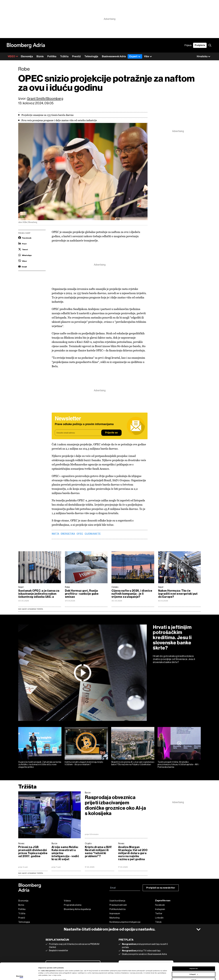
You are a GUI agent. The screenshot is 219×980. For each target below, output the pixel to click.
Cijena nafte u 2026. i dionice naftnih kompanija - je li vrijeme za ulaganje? (132, 594)
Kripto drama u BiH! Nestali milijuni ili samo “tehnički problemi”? (98, 852)
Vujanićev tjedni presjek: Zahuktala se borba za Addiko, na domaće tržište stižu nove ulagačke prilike (40, 765)
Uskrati (194, 963)
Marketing (115, 918)
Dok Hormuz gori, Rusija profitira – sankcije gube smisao (82, 594)
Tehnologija (91, 56)
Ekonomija (27, 56)
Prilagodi (194, 957)
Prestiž (76, 56)
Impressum (115, 913)
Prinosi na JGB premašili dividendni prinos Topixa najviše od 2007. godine (33, 852)
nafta (55, 534)
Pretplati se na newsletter (161, 888)
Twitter (159, 913)
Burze (88, 793)
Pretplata (200, 45)
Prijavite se (111, 433)
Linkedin (159, 918)
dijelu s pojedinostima (48, 971)
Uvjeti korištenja (117, 901)
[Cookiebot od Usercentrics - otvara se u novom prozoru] (20, 975)
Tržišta (64, 56)
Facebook (160, 905)
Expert (135, 56)
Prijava (188, 45)
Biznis (40, 56)
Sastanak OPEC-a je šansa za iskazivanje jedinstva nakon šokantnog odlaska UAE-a (39, 594)
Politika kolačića (117, 909)
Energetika (68, 534)
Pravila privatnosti (118, 905)
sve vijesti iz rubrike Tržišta (31, 873)
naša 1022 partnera (48, 954)
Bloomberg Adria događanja (77, 909)
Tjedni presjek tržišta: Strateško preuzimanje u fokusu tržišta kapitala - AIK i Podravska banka (178, 765)
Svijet (21, 587)
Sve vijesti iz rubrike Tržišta (31, 609)
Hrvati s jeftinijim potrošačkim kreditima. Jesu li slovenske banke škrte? (172, 637)
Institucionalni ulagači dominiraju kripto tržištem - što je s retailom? (84, 763)
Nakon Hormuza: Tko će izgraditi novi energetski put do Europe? (178, 594)
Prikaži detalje (43, 975)
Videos (67, 901)
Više (148, 57)
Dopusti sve (194, 952)
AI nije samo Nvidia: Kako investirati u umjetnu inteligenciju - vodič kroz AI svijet (65, 853)
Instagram (160, 909)
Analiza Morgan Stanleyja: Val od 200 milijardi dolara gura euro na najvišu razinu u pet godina (133, 853)
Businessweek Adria (114, 56)
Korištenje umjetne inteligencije (125, 922)
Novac (21, 843)
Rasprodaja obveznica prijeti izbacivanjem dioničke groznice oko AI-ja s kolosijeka (115, 805)
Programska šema (73, 905)
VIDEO (13, 56)
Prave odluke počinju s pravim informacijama (84, 424)
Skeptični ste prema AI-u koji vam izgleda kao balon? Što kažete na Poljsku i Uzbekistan (133, 763)
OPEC (80, 534)
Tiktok (158, 922)
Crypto (88, 843)
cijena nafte (93, 534)
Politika (52, 56)
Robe (67, 587)
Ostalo (115, 587)
